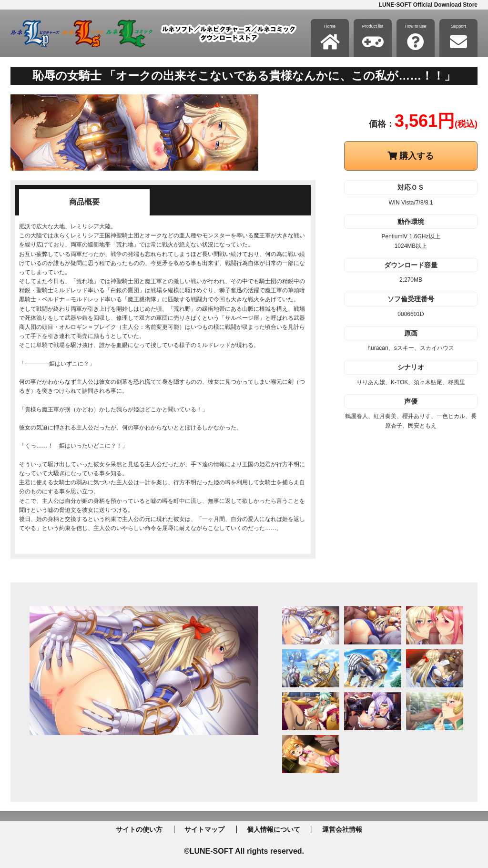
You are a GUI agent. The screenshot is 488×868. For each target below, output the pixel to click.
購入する (411, 156)
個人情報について (274, 829)
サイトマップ (204, 829)
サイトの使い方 (139, 829)
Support (458, 37)
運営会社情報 (342, 829)
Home (330, 37)
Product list (373, 37)
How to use (415, 37)
